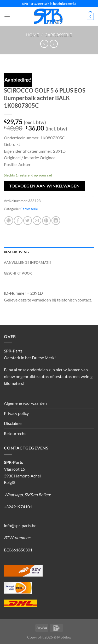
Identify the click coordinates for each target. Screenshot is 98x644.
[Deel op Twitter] (28, 221)
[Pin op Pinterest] (46, 221)
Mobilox (64, 637)
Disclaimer (13, 423)
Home (33, 35)
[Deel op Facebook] (18, 221)
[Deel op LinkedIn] (56, 221)
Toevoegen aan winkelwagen (44, 186)
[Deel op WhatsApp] (9, 221)
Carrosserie (58, 35)
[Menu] (7, 16)
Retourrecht (15, 433)
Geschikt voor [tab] (18, 273)
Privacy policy (16, 413)
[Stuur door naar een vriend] (37, 221)
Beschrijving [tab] (16, 252)
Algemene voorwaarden (25, 403)
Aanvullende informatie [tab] (28, 263)
